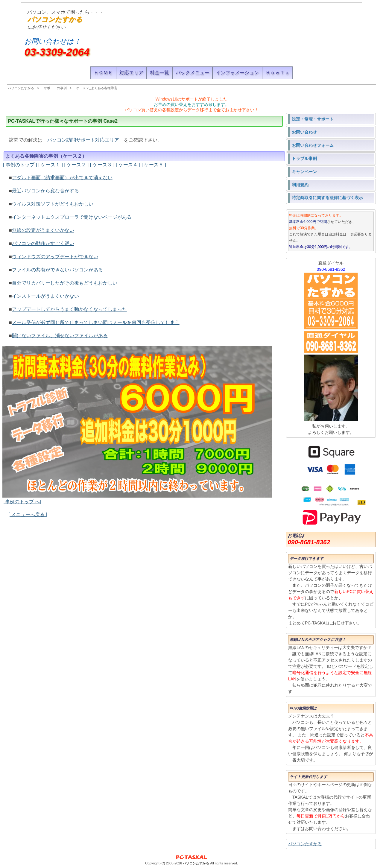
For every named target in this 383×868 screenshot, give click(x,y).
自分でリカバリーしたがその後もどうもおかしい (65, 283)
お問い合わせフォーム (313, 145)
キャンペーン (304, 171)
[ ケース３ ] (102, 165)
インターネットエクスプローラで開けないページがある (72, 217)
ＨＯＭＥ (103, 73)
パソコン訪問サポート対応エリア (83, 140)
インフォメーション (237, 73)
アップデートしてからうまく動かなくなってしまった (69, 309)
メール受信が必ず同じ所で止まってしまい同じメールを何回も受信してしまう (96, 322)
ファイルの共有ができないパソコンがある (57, 270)
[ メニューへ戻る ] (28, 514)
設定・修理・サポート (313, 119)
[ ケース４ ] (128, 165)
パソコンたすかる (55, 19)
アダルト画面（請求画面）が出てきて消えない (62, 178)
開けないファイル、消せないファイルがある (60, 336)
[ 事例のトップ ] (20, 165)
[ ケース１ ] (51, 165)
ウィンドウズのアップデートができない (55, 257)
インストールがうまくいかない (45, 296)
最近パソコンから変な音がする (45, 191)
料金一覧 (159, 73)
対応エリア (131, 73)
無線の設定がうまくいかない (43, 230)
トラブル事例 (304, 158)
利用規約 (300, 185)
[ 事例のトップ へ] (22, 502)
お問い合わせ (304, 132)
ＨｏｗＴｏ (277, 73)
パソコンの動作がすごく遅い (43, 243)
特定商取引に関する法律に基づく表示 (327, 197)
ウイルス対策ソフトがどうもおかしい (53, 204)
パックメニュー (192, 73)
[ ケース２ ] (76, 165)
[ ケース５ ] (154, 165)
